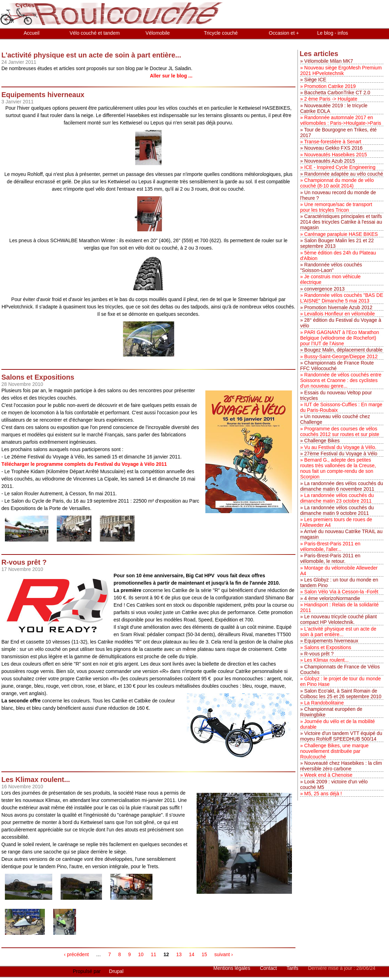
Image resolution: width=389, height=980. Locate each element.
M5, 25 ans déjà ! (323, 794)
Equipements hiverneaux (331, 641)
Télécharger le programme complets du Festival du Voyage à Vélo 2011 (84, 464)
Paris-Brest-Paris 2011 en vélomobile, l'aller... (330, 546)
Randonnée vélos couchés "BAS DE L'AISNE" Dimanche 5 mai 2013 (342, 298)
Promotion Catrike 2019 (330, 86)
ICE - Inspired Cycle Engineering (340, 167)
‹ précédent (77, 954)
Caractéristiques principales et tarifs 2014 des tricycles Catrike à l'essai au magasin (341, 222)
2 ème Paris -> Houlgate (331, 99)
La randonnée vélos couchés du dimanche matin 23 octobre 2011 (337, 498)
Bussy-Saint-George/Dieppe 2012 (341, 356)
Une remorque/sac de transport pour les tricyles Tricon (336, 207)
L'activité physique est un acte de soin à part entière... (338, 632)
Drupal (116, 971)
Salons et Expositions (328, 647)
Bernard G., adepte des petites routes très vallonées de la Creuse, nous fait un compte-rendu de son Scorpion (338, 468)
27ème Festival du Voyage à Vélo (341, 454)
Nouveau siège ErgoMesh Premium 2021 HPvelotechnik (341, 70)
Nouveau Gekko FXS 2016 (333, 148)
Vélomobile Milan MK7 (329, 61)
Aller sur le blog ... (171, 76)
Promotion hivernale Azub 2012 (338, 307)
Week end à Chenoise (328, 775)
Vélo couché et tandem (94, 33)
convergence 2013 (324, 289)
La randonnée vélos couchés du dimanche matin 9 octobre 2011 (337, 510)
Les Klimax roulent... (326, 660)
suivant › (224, 954)
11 (153, 954)
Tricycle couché (221, 33)
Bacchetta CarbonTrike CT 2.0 (337, 93)
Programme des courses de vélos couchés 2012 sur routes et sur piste (340, 431)
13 (179, 954)
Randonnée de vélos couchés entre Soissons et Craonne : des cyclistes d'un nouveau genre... (341, 380)
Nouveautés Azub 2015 (330, 161)
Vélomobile (158, 33)
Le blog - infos (333, 33)
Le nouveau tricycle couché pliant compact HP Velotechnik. (338, 619)
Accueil (31, 33)
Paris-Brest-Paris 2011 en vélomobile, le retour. (330, 558)
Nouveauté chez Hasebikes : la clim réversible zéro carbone (341, 766)
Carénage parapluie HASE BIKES (341, 234)
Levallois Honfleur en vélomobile (340, 314)
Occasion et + (284, 33)
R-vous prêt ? (319, 654)
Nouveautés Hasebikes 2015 (336, 155)
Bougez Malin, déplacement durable (343, 350)
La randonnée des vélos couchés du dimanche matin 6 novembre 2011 (342, 486)
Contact (269, 968)
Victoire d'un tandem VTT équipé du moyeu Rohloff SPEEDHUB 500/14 (341, 736)
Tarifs (293, 968)
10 (141, 954)
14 (192, 954)
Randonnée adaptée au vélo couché (344, 174)
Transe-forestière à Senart (333, 142)
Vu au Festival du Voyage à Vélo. (340, 447)
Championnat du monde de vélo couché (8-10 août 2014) (337, 183)
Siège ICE (315, 80)
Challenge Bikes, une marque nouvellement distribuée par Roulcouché (334, 751)
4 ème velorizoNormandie (332, 598)
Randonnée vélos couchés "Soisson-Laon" (331, 267)
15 (204, 954)
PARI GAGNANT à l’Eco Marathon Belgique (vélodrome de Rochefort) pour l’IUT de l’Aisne (339, 338)
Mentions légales (233, 968)
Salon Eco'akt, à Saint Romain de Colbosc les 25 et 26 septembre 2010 (341, 694)
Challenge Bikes (322, 441)
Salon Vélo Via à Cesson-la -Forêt (341, 592)
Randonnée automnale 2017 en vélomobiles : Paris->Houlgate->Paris (340, 120)
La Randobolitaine (324, 703)
